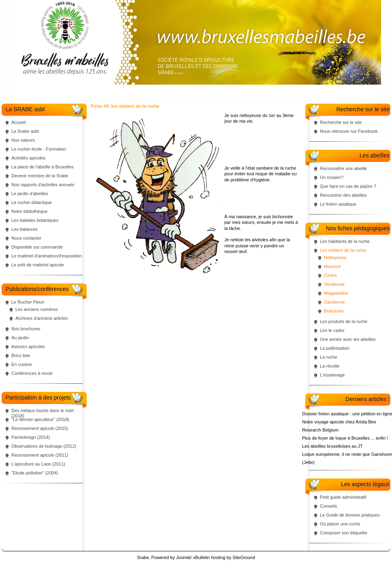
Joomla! (184, 557)
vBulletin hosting (209, 557)
